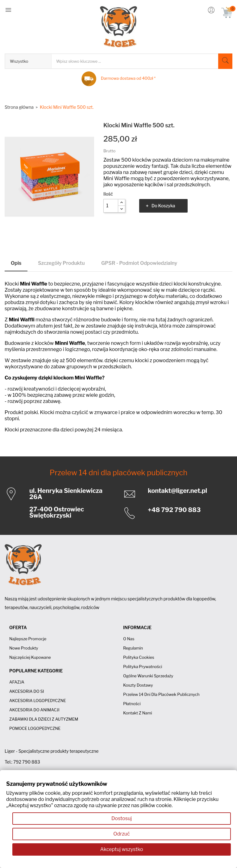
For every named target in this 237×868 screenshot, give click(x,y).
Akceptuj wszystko (121, 849)
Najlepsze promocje (28, 639)
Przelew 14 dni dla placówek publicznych (119, 473)
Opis (16, 263)
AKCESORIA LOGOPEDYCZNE (38, 701)
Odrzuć (122, 834)
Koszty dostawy (138, 685)
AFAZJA (17, 682)
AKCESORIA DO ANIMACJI (34, 710)
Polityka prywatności (143, 667)
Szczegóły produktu (61, 263)
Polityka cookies (139, 657)
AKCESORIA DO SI (27, 691)
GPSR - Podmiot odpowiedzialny (139, 263)
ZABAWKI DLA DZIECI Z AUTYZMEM (44, 719)
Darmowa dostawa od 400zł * (128, 78)
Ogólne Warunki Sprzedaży (148, 676)
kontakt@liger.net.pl (177, 491)
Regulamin (133, 648)
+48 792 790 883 (174, 510)
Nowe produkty (24, 648)
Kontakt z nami (138, 713)
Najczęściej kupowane (30, 657)
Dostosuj (122, 818)
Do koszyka (163, 206)
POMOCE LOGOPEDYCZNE (35, 728)
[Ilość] (111, 206)
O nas (129, 639)
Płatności (132, 704)
